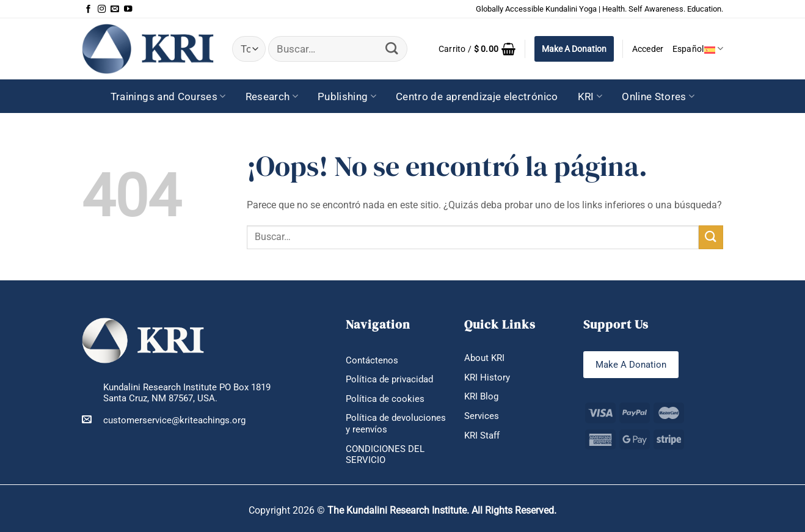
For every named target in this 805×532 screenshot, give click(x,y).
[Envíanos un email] (115, 9)
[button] (477, 49)
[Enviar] (392, 49)
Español (698, 49)
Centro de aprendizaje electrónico (477, 97)
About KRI (484, 358)
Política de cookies (385, 399)
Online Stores (658, 97)
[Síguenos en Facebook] (88, 9)
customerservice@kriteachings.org (164, 420)
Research (272, 97)
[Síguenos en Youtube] (128, 9)
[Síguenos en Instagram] (102, 9)
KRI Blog (481, 396)
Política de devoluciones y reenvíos (396, 424)
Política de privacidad (389, 379)
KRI (590, 97)
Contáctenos (372, 360)
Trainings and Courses (168, 97)
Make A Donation (574, 49)
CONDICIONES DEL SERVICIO (385, 455)
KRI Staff (482, 435)
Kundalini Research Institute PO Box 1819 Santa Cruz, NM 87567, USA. (187, 393)
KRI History (487, 377)
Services (482, 416)
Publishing (347, 97)
